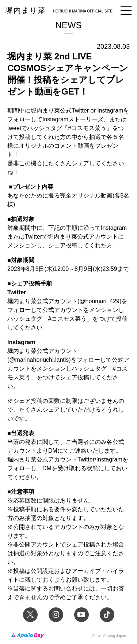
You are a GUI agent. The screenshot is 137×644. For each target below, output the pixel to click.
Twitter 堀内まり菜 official (30, 615)
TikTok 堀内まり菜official (107, 615)
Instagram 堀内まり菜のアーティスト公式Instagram (56, 615)
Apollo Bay (27, 636)
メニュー (126, 10)
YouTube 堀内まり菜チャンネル (81, 615)
